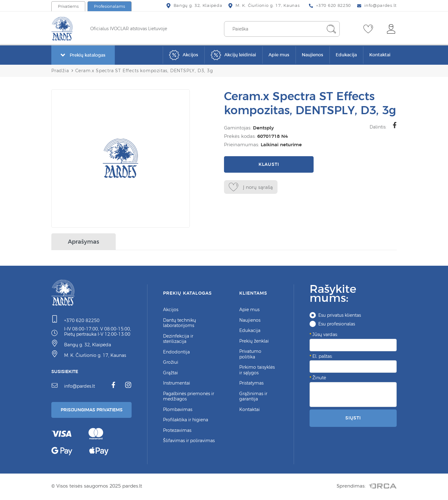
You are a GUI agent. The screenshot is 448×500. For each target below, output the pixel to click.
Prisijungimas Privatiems (94, 410)
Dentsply (263, 128)
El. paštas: (322, 356)
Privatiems (68, 6)
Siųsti (353, 418)
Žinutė (319, 378)
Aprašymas (84, 242)
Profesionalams (110, 6)
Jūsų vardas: (325, 334)
